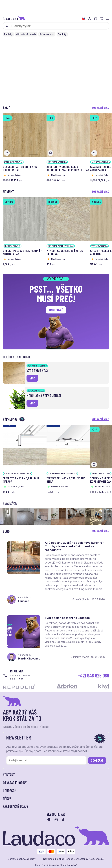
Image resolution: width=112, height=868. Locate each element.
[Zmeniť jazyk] (84, 19)
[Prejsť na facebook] (49, 820)
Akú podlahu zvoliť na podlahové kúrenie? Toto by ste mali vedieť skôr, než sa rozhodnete (74, 546)
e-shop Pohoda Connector (71, 859)
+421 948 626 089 (93, 676)
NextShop (49, 859)
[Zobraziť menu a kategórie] (108, 18)
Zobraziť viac (100, 107)
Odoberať (97, 761)
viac (32, 378)
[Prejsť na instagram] (56, 820)
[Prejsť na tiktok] (63, 820)
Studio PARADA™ (68, 865)
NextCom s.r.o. (96, 859)
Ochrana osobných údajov (22, 859)
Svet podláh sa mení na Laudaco (67, 618)
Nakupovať (56, 310)
